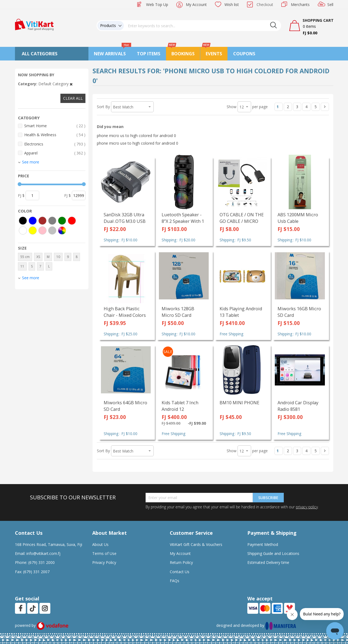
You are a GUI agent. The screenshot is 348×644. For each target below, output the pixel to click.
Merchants (300, 4)
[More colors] (62, 230)
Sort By (103, 107)
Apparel (55, 153)
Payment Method (263, 544)
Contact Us (180, 572)
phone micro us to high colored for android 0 (136, 136)
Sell (330, 4)
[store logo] (34, 24)
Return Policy (181, 562)
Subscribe (268, 498)
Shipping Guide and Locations (273, 553)
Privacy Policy (104, 562)
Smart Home (55, 126)
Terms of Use (104, 553)
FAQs (175, 581)
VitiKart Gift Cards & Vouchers (196, 544)
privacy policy (307, 507)
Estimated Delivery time (268, 562)
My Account (196, 4)
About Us (100, 544)
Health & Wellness (55, 135)
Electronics (55, 144)
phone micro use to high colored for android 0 (138, 143)
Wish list (232, 4)
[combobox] (202, 26)
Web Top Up (157, 4)
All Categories (40, 54)
